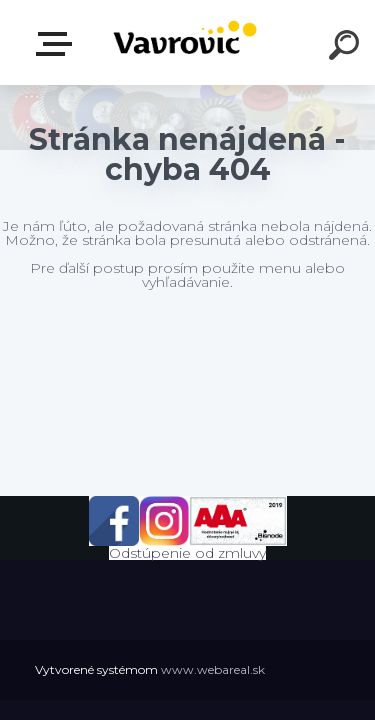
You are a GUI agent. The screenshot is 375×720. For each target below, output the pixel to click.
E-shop (58, 44)
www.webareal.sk (213, 669)
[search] (347, 48)
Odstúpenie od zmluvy (187, 553)
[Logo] (185, 42)
